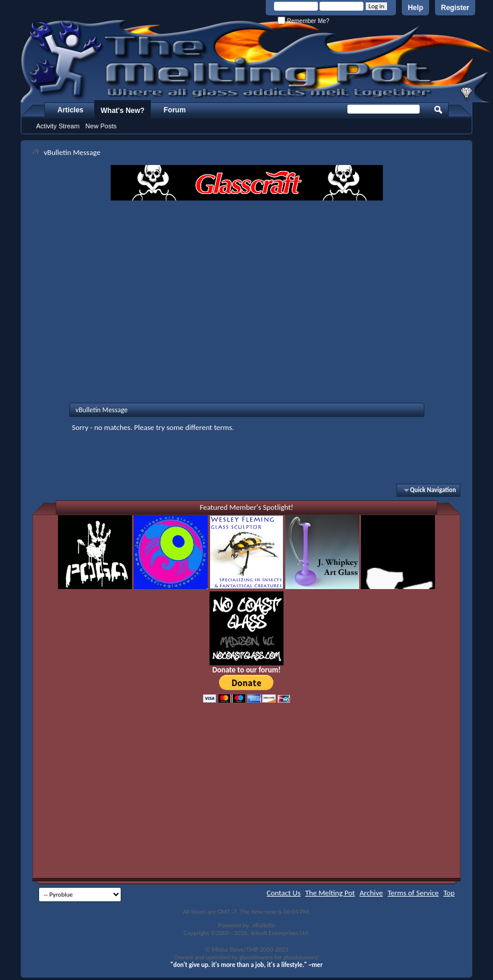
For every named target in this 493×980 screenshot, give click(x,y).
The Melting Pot (330, 893)
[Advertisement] (247, 289)
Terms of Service (413, 893)
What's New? (123, 111)
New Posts (101, 126)
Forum (175, 110)
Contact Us (284, 893)
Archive (371, 893)
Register (455, 8)
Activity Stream (58, 126)
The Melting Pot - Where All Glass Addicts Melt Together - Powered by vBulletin (257, 61)
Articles (70, 110)
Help (415, 8)
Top (449, 893)
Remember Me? (303, 21)
